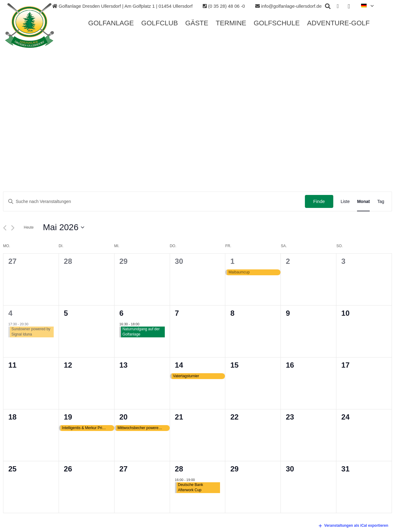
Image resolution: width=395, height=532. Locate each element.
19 (68, 417)
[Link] (30, 26)
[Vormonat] (5, 228)
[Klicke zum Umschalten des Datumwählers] (64, 227)
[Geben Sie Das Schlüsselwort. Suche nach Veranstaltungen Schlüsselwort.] (154, 202)
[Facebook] (338, 6)
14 (179, 365)
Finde (319, 201)
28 (179, 469)
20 (124, 417)
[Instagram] (349, 6)
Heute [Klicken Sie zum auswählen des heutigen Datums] (29, 227)
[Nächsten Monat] (13, 228)
